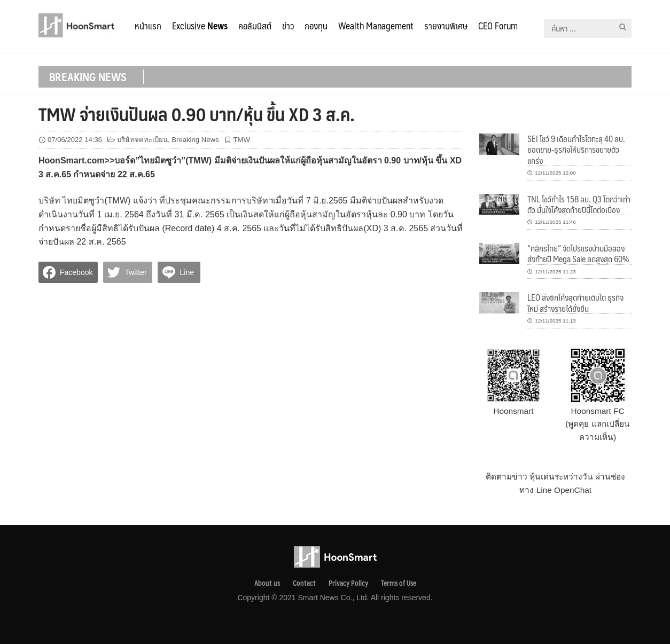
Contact (304, 583)
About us (267, 583)
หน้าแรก (148, 26)
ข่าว (288, 26)
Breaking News (195, 140)
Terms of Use (399, 583)
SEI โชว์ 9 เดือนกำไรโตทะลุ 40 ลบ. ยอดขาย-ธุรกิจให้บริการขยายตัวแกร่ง (576, 150)
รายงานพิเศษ (446, 26)
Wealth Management (376, 26)
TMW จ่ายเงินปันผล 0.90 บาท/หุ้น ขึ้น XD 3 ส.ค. (197, 114)
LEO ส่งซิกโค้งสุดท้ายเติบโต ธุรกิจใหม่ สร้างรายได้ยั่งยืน (575, 303)
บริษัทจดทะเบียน (142, 140)
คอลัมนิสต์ (255, 26)
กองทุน (316, 26)
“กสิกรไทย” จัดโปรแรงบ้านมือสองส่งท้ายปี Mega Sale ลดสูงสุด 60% (578, 253)
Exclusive (200, 26)
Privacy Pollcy (348, 583)
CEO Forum (498, 26)
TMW (242, 140)
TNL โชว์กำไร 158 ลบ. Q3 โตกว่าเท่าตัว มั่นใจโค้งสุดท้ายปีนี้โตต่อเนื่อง (579, 204)
